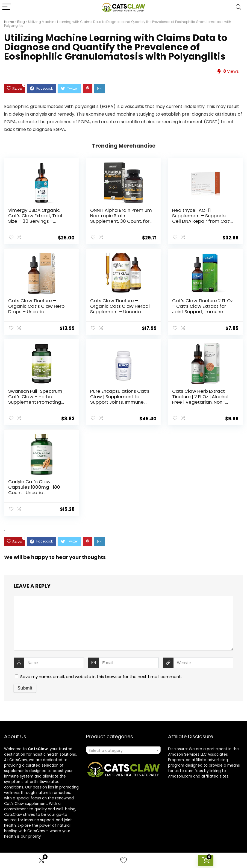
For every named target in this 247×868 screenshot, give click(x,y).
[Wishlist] (123, 860)
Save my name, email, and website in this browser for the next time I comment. (101, 677)
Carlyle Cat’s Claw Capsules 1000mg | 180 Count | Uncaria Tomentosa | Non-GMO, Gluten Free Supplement (36, 492)
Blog (21, 22)
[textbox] (123, 750)
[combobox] (123, 750)
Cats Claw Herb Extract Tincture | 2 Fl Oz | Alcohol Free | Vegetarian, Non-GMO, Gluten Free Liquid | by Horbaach (203, 402)
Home (9, 22)
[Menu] (7, 7)
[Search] (239, 7)
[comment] (123, 623)
